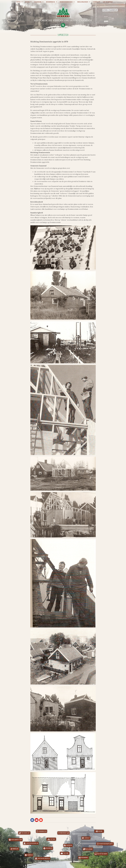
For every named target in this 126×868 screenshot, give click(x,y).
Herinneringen (67, 2)
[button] (63, 25)
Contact (97, 2)
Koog (28, 2)
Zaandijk (39, 2)
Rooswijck (51, 2)
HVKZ (19, 2)
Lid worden (108, 2)
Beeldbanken (84, 2)
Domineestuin (63, 35)
